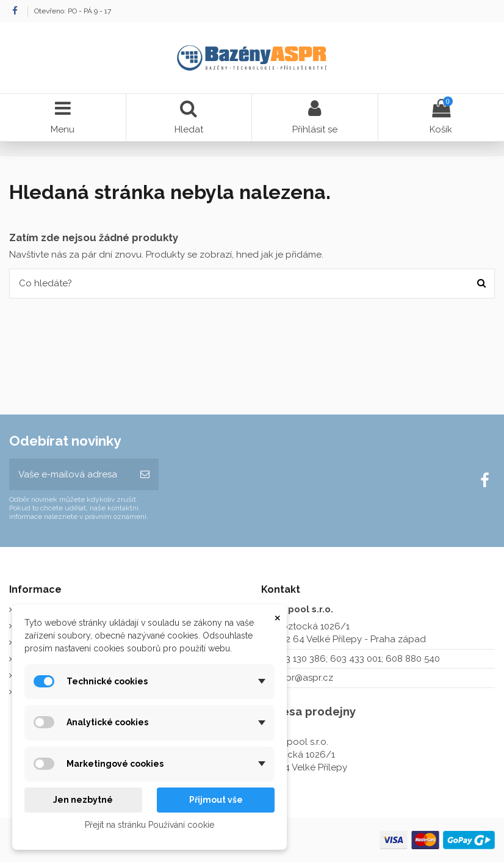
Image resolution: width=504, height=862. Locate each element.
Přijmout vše (216, 800)
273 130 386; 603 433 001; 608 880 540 (358, 659)
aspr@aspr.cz (304, 678)
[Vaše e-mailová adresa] (70, 475)
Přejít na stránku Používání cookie (149, 825)
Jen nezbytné (83, 800)
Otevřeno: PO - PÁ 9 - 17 (73, 11)
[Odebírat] (145, 475)
